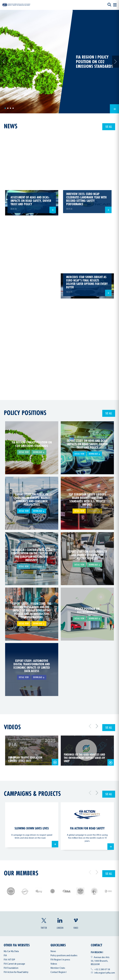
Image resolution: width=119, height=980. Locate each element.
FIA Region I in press (60, 960)
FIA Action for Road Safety (16, 972)
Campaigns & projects (32, 793)
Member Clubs (58, 968)
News (53, 952)
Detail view (24, 452)
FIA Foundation (11, 968)
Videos (12, 727)
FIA (5, 956)
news (11, 126)
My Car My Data (11, 952)
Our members (21, 873)
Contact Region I (58, 972)
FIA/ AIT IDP (9, 960)
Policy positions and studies (64, 956)
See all (109, 127)
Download (39, 452)
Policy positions (25, 413)
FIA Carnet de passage (14, 964)
